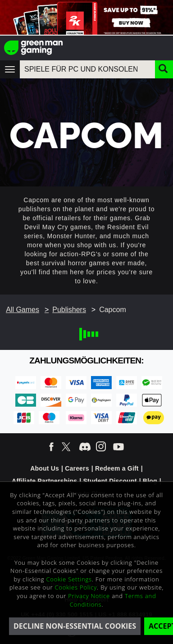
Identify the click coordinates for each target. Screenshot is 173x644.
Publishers (69, 310)
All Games (23, 310)
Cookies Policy (76, 587)
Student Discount (110, 481)
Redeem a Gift (117, 468)
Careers (77, 468)
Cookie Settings (69, 579)
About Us (45, 468)
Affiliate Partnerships (44, 481)
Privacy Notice (89, 596)
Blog (150, 481)
